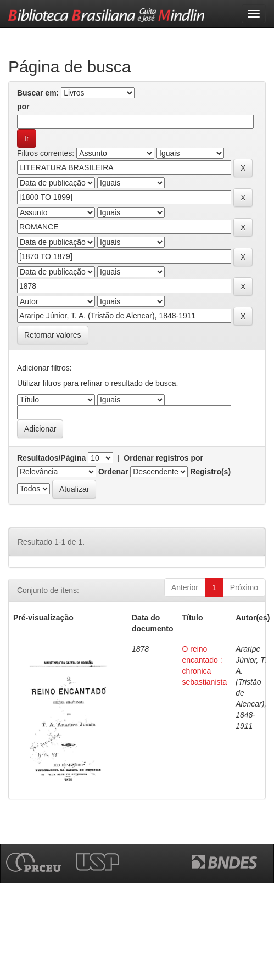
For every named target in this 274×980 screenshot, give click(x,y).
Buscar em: (38, 93)
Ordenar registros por (163, 458)
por (23, 107)
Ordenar (113, 472)
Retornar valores (53, 335)
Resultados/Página (51, 458)
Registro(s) (210, 472)
